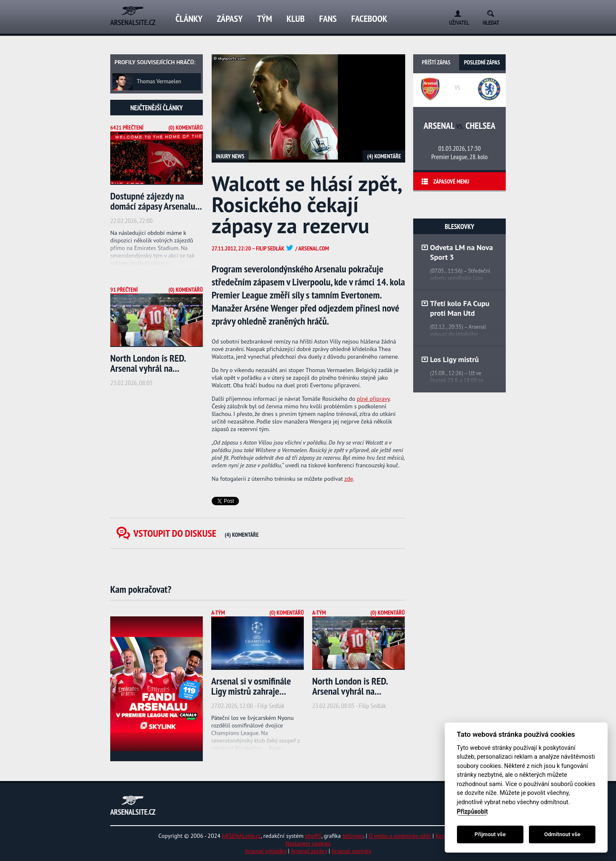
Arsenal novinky (352, 851)
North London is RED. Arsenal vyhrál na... (148, 363)
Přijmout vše (490, 834)
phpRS (313, 836)
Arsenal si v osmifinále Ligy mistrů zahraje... (251, 686)
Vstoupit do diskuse (196, 533)
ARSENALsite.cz (241, 836)
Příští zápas (436, 62)
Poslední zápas (482, 62)
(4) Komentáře (384, 156)
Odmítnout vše (562, 834)
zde (349, 479)
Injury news (230, 156)
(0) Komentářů (186, 128)
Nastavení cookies (308, 843)
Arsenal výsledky (266, 851)
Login (456, 12)
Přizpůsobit (473, 812)
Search (493, 12)
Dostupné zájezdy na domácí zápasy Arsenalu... (156, 201)
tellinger (353, 836)
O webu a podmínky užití (400, 836)
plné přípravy (373, 399)
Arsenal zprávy (309, 851)
